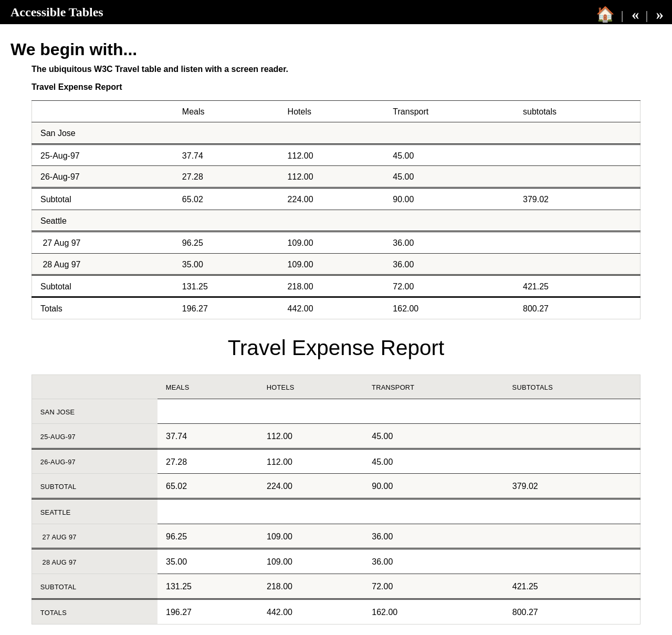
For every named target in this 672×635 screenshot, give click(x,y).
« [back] (635, 14)
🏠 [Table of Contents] (605, 14)
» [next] (660, 14)
